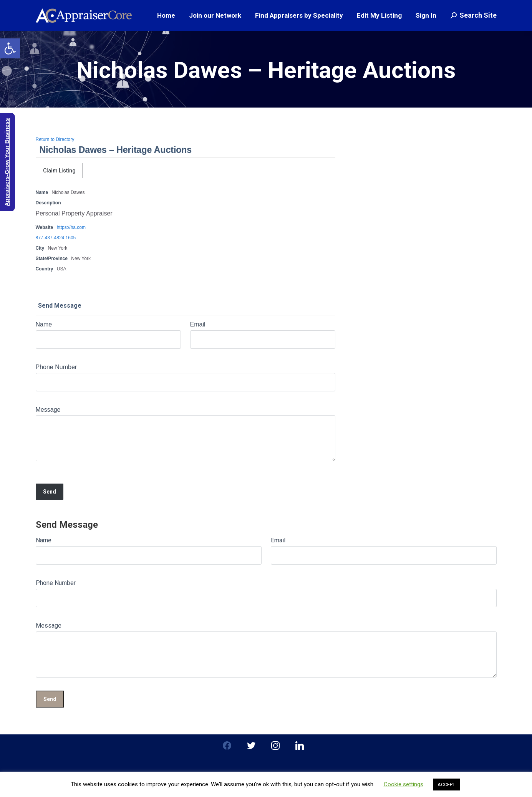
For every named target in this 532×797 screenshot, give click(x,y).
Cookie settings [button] (404, 784)
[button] (10, 48)
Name (44, 324)
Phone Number (56, 367)
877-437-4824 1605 (56, 238)
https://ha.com (71, 227)
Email (198, 324)
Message (48, 410)
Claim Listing (59, 171)
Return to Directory (55, 139)
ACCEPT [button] (446, 785)
